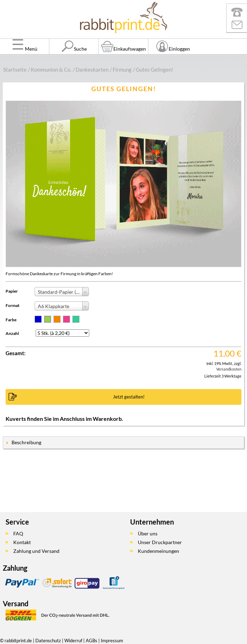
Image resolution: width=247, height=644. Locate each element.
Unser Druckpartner (160, 542)
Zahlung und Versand (36, 551)
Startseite (15, 69)
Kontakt (22, 542)
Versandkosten (229, 369)
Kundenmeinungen (158, 551)
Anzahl (12, 333)
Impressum (112, 641)
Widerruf (73, 641)
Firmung (122, 69)
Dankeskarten (92, 69)
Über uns (148, 533)
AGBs (91, 641)
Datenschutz (48, 641)
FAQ (18, 533)
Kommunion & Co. (51, 69)
